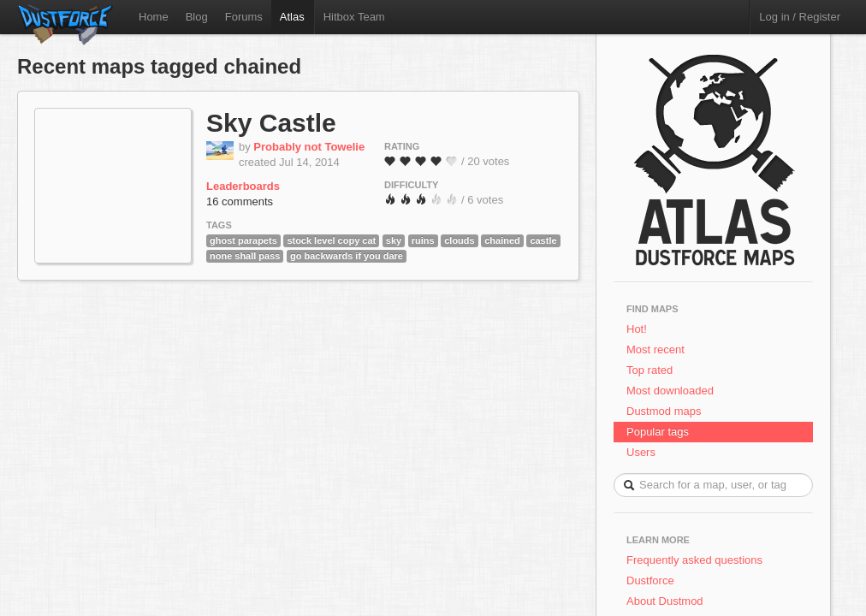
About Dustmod (665, 601)
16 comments (240, 201)
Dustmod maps (664, 411)
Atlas (292, 17)
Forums (244, 17)
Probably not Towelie (309, 147)
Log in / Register (800, 17)
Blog (197, 17)
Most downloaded (670, 391)
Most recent (655, 349)
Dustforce (650, 580)
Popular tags (658, 432)
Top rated (649, 370)
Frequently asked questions (694, 560)
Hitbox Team (354, 17)
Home (154, 17)
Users (641, 452)
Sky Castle (271, 123)
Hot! (637, 329)
